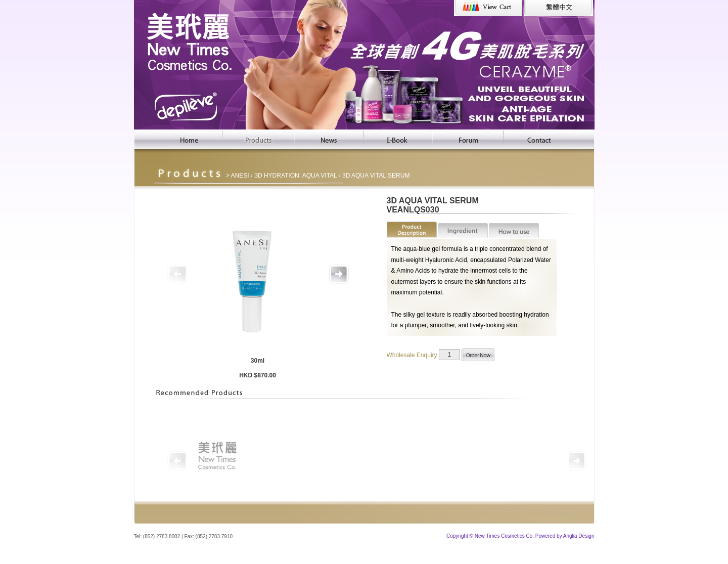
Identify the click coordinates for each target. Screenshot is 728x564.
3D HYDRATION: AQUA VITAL (295, 176)
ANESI (240, 176)
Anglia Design (579, 536)
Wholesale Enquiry (412, 355)
